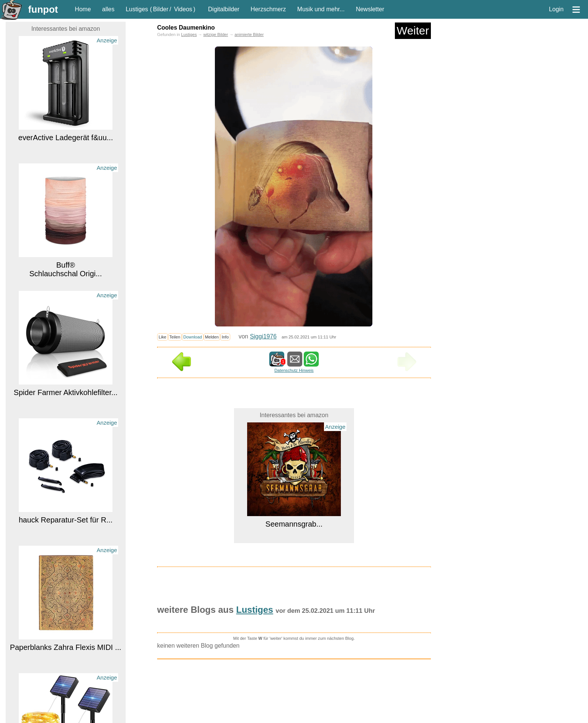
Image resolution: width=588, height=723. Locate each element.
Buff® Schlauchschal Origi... (65, 269)
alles (108, 9)
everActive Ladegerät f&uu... (66, 138)
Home (83, 9)
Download (193, 337)
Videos (183, 9)
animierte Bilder (249, 34)
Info (225, 337)
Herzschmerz (268, 9)
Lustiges (137, 9)
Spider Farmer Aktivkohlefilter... (66, 392)
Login (556, 9)
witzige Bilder (216, 34)
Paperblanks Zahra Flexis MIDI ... (66, 647)
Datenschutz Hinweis (294, 370)
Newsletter (370, 9)
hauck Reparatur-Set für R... (66, 520)
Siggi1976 (263, 336)
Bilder (161, 9)
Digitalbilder (224, 9)
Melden (212, 337)
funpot (43, 9)
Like (163, 337)
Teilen (175, 337)
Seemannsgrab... (294, 524)
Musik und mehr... (321, 9)
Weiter (413, 31)
